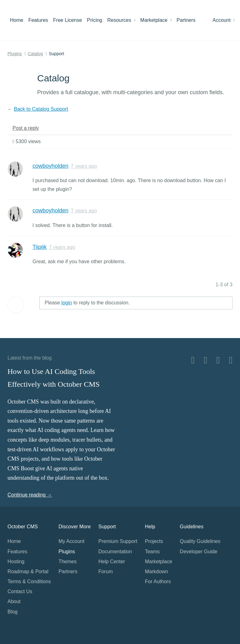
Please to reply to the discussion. (87, 303)
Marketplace (156, 20)
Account (224, 20)
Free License (68, 20)
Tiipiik (40, 247)
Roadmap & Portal (28, 571)
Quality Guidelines (200, 541)
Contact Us (20, 591)
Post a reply (26, 128)
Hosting (16, 562)
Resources (121, 20)
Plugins (15, 54)
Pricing (95, 20)
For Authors (158, 581)
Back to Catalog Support (41, 109)
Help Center (112, 562)
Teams (152, 552)
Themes (67, 562)
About (14, 601)
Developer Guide (198, 552)
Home (17, 20)
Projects (154, 541)
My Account (71, 541)
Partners (186, 20)
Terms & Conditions (29, 581)
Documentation (115, 552)
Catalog (35, 54)
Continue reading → (30, 495)
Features (38, 20)
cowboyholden (50, 166)
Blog (12, 612)
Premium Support (118, 541)
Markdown (157, 571)
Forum (106, 571)
